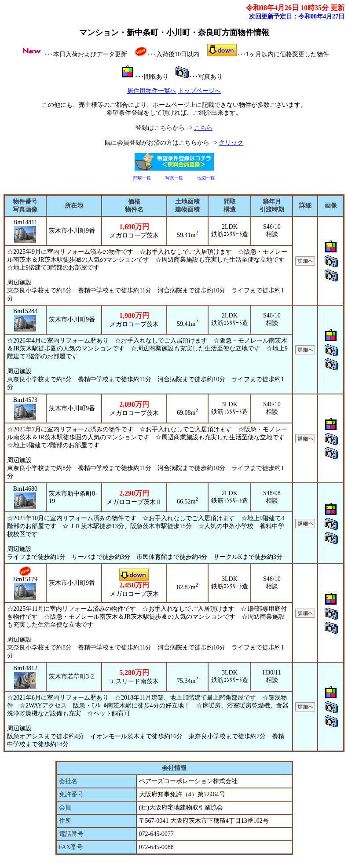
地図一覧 (206, 178)
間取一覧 (142, 178)
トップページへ (199, 91)
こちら (203, 128)
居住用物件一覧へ (152, 91)
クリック (231, 143)
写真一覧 (174, 178)
